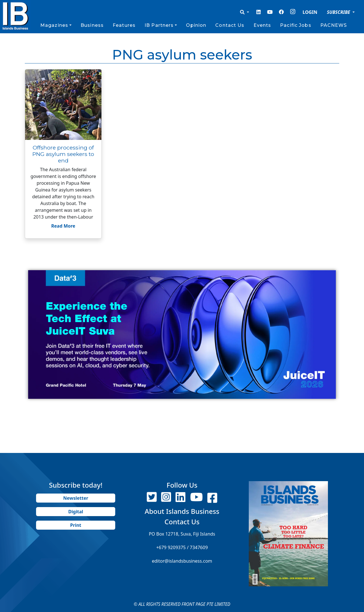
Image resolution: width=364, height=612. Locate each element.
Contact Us (230, 25)
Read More (63, 226)
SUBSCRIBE (339, 12)
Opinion (196, 25)
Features (124, 25)
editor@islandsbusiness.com (182, 561)
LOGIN (310, 12)
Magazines (54, 25)
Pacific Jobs (296, 25)
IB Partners (159, 25)
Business (92, 25)
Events (262, 25)
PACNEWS (334, 25)
